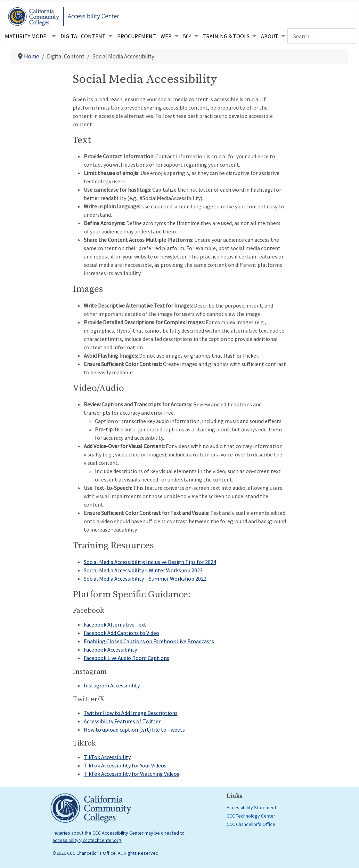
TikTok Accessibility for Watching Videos (132, 774)
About (270, 36)
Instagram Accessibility (112, 685)
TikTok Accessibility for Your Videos (125, 765)
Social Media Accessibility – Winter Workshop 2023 (143, 570)
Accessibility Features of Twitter (122, 721)
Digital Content (83, 36)
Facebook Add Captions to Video (121, 633)
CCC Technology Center (251, 816)
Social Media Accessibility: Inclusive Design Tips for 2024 (150, 562)
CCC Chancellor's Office (251, 824)
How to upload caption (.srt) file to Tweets (134, 730)
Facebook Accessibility (110, 650)
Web (166, 36)
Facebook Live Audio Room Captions (127, 658)
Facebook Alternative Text (115, 624)
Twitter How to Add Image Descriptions (131, 713)
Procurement (137, 36)
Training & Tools (226, 36)
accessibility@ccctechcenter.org (87, 840)
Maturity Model (27, 36)
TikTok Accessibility (107, 757)
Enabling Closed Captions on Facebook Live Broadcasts (149, 641)
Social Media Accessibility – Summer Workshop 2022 (145, 579)
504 (187, 36)
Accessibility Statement (251, 807)
